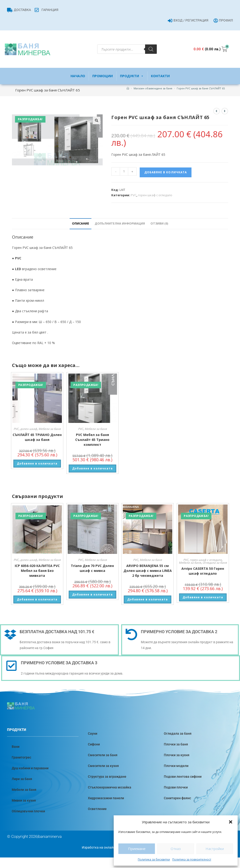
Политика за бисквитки (154, 859)
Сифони (94, 744)
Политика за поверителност (192, 859)
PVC (134, 195)
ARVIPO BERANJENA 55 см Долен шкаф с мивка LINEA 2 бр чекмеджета (148, 571)
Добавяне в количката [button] (37, 463)
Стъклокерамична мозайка (110, 787)
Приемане (137, 849)
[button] (231, 822)
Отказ (176, 849)
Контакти (160, 76)
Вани (16, 747)
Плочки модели (176, 766)
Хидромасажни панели (106, 798)
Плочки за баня (176, 744)
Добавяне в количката (166, 172)
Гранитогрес (21, 757)
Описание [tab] (81, 223)
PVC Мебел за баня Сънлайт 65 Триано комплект (92, 440)
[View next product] (225, 111)
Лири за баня (22, 779)
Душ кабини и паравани (30, 768)
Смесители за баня (103, 755)
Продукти (132, 76)
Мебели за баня (50, 429)
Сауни (93, 734)
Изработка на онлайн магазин (105, 847)
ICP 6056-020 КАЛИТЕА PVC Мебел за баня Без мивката (37, 571)
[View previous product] (217, 111)
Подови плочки (176, 787)
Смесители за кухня (103, 766)
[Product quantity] (124, 171)
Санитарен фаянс (177, 798)
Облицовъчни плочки (28, 811)
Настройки (215, 849)
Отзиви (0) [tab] (159, 223)
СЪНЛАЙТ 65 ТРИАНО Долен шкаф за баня (37, 437)
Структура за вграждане (107, 777)
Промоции (103, 76)
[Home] (128, 88)
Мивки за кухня (24, 800)
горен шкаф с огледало (155, 195)
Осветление (97, 809)
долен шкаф (29, 429)
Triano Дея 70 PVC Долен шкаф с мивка (92, 568)
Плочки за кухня (177, 755)
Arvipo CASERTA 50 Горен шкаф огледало (203, 571)
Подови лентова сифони (183, 777)
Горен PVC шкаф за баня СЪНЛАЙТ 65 (201, 88)
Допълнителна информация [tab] (120, 223)
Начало (78, 76)
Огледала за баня (215, 563)
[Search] (151, 49)
